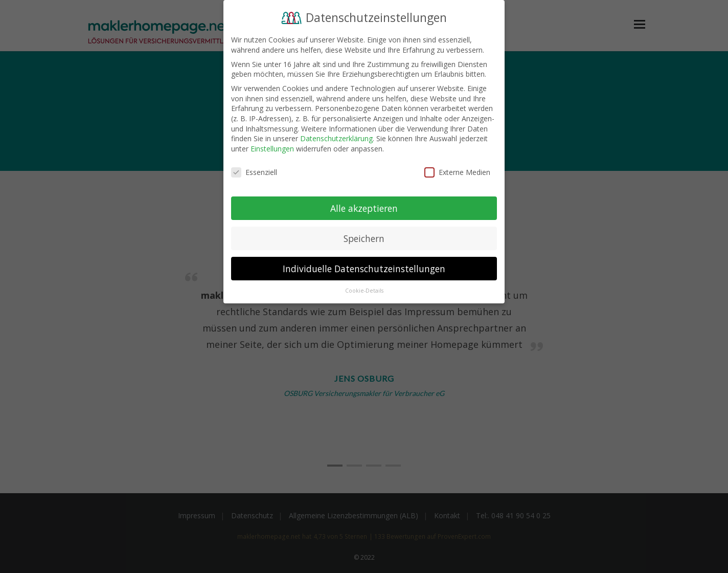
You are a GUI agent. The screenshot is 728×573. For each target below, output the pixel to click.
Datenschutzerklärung (336, 138)
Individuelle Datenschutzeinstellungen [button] (364, 269)
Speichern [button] (364, 238)
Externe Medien (457, 172)
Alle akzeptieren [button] (364, 208)
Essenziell (254, 172)
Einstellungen (272, 149)
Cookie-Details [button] (364, 291)
